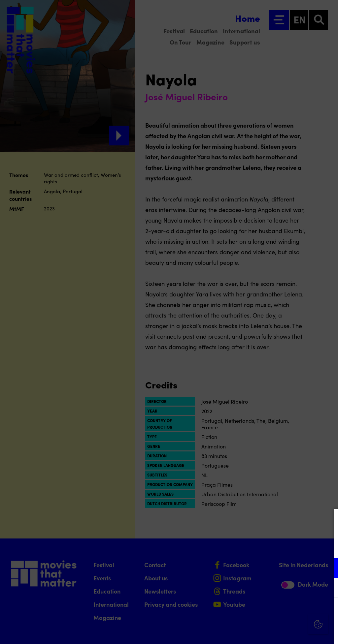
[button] (275, 568)
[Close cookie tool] (328, 521)
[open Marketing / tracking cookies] (327, 589)
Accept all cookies (282, 613)
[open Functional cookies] (327, 569)
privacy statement (255, 547)
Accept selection (282, 632)
